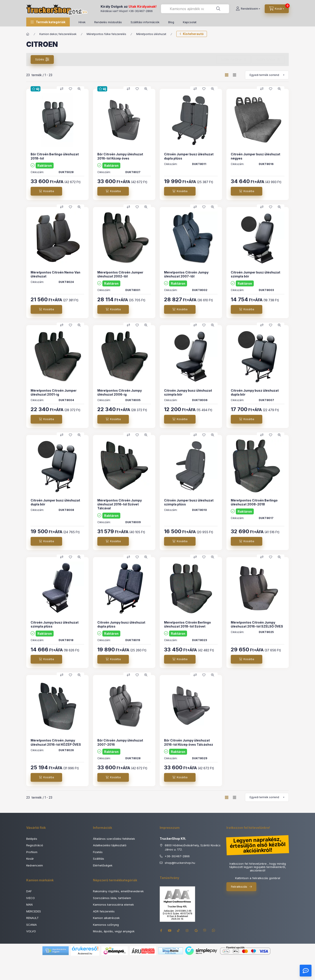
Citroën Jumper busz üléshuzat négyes (255, 156)
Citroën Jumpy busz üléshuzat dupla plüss (121, 624)
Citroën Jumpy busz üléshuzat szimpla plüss (55, 624)
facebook (161, 931)
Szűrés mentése (231, 59)
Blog (171, 22)
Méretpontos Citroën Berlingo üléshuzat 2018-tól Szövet (187, 624)
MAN (29, 905)
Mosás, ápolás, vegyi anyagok (114, 931)
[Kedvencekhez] (70, 89)
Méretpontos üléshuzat (151, 34)
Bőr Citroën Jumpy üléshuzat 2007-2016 (120, 742)
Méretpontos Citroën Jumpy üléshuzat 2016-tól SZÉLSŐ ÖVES (257, 624)
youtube (170, 931)
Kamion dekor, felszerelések (58, 34)
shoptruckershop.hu (180, 863)
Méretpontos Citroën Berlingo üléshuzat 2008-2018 (254, 502)
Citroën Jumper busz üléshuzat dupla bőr (55, 502)
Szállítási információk (145, 22)
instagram (187, 931)
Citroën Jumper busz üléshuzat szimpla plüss (189, 502)
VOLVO (31, 931)
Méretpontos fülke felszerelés (106, 34)
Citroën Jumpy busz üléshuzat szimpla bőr (188, 392)
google (196, 931)
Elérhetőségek (103, 865)
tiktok (178, 931)
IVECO (31, 898)
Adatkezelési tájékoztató (110, 845)
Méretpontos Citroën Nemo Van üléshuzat (55, 274)
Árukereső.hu (85, 954)
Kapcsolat (190, 22)
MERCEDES (34, 911)
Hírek (82, 22)
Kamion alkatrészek (106, 918)
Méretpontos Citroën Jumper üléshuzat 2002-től (120, 274)
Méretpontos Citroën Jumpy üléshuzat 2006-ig (120, 392)
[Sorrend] (267, 75)
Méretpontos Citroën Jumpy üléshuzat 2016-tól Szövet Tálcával (120, 504)
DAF (29, 891)
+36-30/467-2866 (141, 11)
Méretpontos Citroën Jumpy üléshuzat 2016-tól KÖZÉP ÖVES (56, 742)
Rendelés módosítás (108, 22)
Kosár (30, 859)
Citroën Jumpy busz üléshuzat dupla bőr (255, 392)
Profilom (32, 852)
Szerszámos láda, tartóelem (112, 898)
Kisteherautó (193, 34)
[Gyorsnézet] (79, 89)
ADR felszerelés (104, 911)
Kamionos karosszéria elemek (113, 905)
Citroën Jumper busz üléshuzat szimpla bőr (255, 274)
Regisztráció (35, 845)
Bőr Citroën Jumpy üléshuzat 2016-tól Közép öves (120, 156)
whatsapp (213, 931)
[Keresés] (218, 9)
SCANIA (31, 925)
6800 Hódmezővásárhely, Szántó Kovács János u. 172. (193, 847)
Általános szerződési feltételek (114, 839)
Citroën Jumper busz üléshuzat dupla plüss (189, 156)
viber (205, 931)
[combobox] (195, 9)
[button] (48, 22)
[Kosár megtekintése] (277, 9)
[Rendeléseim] (248, 9)
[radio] (234, 75)
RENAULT (32, 918)
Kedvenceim (35, 865)
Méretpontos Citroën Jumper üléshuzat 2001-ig (54, 392)
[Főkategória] (28, 34)
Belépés (32, 839)
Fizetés (98, 852)
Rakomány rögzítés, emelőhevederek (118, 891)
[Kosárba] (46, 191)
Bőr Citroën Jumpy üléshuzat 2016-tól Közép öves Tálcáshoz (189, 742)
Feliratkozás (239, 887)
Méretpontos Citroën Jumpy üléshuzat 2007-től (186, 274)
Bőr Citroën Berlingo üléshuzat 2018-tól (55, 156)
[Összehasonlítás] (62, 89)
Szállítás (99, 859)
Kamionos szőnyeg (106, 925)
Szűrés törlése (266, 59)
